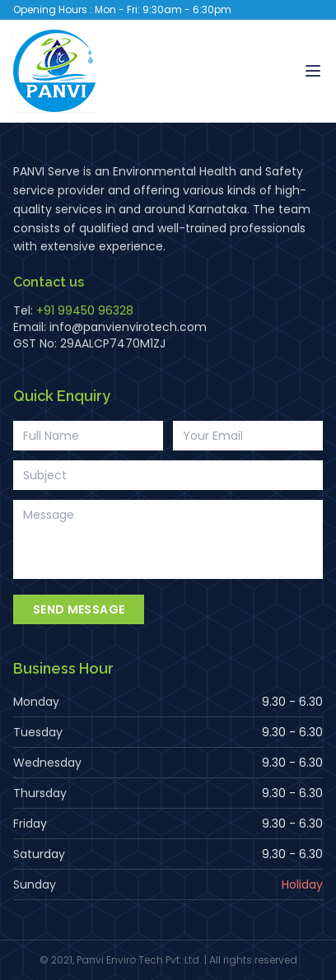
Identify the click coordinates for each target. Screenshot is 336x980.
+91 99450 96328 (85, 310)
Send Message (79, 609)
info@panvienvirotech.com (128, 327)
